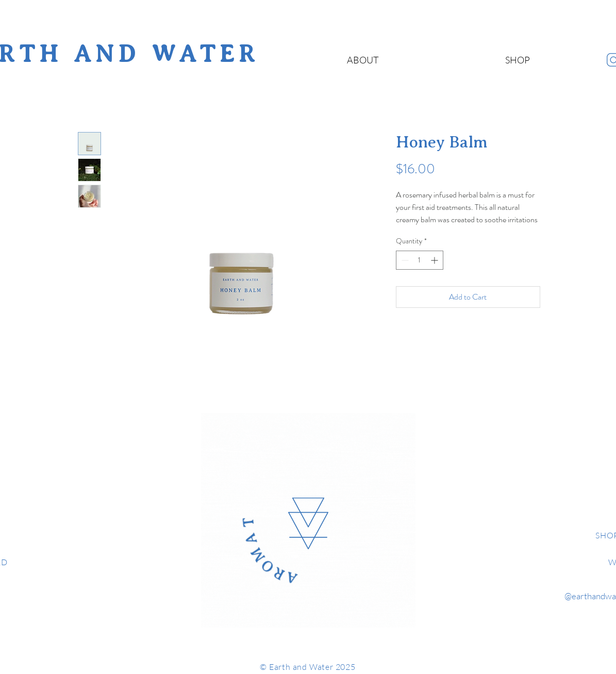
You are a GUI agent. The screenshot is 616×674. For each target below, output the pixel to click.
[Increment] (435, 260)
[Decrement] (404, 260)
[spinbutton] (420, 260)
